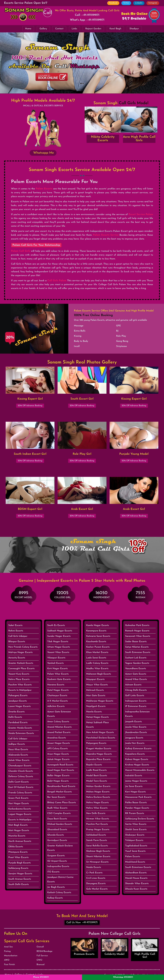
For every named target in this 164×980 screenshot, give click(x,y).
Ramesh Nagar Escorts (137, 631)
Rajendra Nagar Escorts (99, 754)
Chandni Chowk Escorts (21, 771)
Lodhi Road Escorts (96, 770)
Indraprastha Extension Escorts (137, 714)
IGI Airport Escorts (57, 861)
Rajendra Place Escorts (98, 759)
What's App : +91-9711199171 (87, 20)
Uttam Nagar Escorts (59, 647)
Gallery (43, 29)
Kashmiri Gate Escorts (59, 679)
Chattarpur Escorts (57, 696)
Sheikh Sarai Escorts (136, 830)
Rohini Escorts (16, 631)
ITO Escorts (53, 872)
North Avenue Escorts (20, 841)
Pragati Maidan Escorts (99, 749)
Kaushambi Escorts (96, 642)
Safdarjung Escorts (18, 868)
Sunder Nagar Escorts (59, 636)
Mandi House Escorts (136, 878)
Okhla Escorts (16, 847)
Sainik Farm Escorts (97, 840)
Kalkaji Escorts (55, 898)
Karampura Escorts (96, 631)
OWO (39, 960)
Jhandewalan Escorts (136, 732)
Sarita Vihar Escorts (136, 824)
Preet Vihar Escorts (18, 857)
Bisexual (40, 965)
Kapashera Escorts (135, 754)
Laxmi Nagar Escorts (19, 706)
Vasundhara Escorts (136, 669)
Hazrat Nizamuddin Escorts (140, 770)
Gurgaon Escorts (56, 856)
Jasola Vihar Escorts (136, 727)
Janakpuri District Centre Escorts (60, 880)
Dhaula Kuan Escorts (136, 889)
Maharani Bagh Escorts (99, 674)
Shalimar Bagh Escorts (98, 851)
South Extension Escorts (138, 652)
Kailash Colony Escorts (59, 893)
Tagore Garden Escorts (137, 663)
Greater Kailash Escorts (21, 663)
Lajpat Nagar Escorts (20, 814)
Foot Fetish (9, 965)
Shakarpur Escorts (135, 835)
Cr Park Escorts (94, 873)
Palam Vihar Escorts (58, 674)
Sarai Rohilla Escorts (97, 846)
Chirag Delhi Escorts (136, 690)
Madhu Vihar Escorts (97, 669)
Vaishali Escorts (55, 663)
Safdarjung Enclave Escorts (140, 819)
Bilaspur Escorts (17, 642)
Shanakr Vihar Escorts (137, 884)
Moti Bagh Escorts (18, 825)
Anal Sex (8, 947)
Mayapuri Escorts (95, 679)
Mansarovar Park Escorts (138, 797)
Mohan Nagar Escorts (98, 792)
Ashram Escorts (133, 685)
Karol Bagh (115, 29)
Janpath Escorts (134, 722)
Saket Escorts (15, 625)
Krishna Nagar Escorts (137, 765)
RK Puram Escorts (135, 813)
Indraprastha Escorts (58, 866)
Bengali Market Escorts (60, 792)
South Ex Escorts (56, 625)
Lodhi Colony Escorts (97, 663)
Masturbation (11, 956)
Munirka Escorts (17, 836)
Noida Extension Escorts (21, 733)
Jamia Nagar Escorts (136, 781)
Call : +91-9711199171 (87, 15)
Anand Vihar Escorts (136, 679)
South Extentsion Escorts (138, 867)
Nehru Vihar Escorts (97, 808)
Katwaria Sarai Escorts (98, 636)
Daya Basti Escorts (57, 819)
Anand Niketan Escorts (59, 727)
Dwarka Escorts (16, 712)
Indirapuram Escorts (136, 701)
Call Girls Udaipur (18, 636)
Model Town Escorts (97, 781)
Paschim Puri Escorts (97, 824)
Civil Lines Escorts (96, 878)
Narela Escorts (94, 712)
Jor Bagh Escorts (56, 887)
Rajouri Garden (93, 29)
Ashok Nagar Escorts (58, 759)
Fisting (7, 951)
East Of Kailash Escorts (21, 787)
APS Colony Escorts (58, 749)
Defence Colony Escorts (21, 777)
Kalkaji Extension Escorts (138, 749)
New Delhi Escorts (96, 813)
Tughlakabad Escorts (136, 846)
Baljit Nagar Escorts (58, 781)
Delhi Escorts (15, 717)
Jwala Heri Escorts (135, 743)
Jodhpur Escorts (17, 744)
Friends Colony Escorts (20, 793)
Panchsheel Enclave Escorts (101, 738)
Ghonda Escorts (56, 835)
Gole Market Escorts (97, 889)
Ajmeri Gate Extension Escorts (59, 714)
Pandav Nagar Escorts (137, 808)
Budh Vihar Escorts (57, 808)
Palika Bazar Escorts (136, 803)
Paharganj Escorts (18, 696)
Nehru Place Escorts (19, 679)
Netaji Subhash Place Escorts (98, 725)
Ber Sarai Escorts (56, 797)
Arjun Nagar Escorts (58, 754)
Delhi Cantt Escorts (19, 782)
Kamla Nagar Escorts (98, 625)
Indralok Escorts (134, 776)
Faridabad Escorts (18, 723)
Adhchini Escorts (56, 706)
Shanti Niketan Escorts (98, 857)
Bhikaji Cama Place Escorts (62, 803)
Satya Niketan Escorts (137, 647)
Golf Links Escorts (135, 696)
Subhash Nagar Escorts (60, 631)
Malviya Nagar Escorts (20, 652)
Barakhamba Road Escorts (61, 786)
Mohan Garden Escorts (98, 786)
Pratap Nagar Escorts (98, 830)
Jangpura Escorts (134, 738)
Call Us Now (82, 923)
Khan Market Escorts (97, 652)
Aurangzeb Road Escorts (60, 765)
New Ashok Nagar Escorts (100, 732)
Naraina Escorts (56, 685)
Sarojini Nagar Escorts (20, 874)
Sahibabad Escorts (96, 835)
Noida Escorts (94, 867)
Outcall (40, 947)
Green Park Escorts (18, 798)
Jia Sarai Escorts (134, 786)
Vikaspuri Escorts (56, 658)
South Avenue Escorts (20, 879)
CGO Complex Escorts (59, 813)
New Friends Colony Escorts (23, 647)
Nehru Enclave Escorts (98, 797)
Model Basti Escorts (97, 776)
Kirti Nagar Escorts (57, 669)
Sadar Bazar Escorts (136, 642)
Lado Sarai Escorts (96, 658)
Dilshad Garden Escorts (60, 824)
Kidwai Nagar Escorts (137, 759)
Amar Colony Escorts (58, 722)
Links (74, 29)
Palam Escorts (133, 857)
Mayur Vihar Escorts (97, 685)
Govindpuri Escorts (57, 840)
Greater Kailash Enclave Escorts (60, 848)
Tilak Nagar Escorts (58, 642)
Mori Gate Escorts (96, 696)
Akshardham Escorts (136, 873)
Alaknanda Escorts (18, 755)
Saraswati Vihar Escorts (138, 636)
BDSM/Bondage (44, 951)
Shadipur (134, 29)
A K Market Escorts (58, 701)
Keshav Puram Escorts (98, 647)
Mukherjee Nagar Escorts (100, 701)
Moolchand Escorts (135, 862)
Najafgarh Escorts (96, 706)
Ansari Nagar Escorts (59, 743)
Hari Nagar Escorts (19, 804)
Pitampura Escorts (18, 852)
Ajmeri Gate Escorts (136, 674)
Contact (59, 29)
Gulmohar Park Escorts (137, 625)
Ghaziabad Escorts (57, 830)
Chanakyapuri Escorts (20, 766)
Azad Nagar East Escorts (61, 770)
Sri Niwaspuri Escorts (97, 862)
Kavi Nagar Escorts (135, 792)
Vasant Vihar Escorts (58, 652)
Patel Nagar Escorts (58, 690)
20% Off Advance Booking (30, 406)
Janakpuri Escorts (18, 701)
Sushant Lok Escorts (136, 658)
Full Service (42, 956)
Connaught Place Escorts (21, 669)
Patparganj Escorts (96, 743)
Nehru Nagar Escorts (98, 803)
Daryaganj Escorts (96, 884)
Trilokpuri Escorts (134, 840)
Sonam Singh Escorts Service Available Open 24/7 (82, 170)
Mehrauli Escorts (95, 690)
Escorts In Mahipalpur (20, 690)
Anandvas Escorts (57, 738)
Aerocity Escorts (17, 658)
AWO (7, 960)
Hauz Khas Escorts (18, 750)
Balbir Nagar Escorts (58, 776)
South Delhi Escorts (19, 884)
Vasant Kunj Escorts (19, 674)
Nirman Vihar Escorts (98, 819)
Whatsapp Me (43, 153)
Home (28, 29)
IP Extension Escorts (136, 706)
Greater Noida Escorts (20, 728)
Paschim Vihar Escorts (20, 685)
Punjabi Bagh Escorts (20, 863)
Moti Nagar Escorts (19, 831)
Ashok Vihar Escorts (19, 760)
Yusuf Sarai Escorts (135, 851)
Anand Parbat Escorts (59, 732)
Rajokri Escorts (94, 765)
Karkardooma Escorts (20, 809)
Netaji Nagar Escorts (97, 717)
